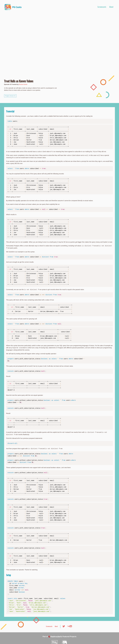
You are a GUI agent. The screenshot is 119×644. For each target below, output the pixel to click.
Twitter (64, 626)
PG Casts (13, 7)
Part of (60, 637)
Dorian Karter (23, 84)
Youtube (70, 626)
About (111, 7)
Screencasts (102, 7)
